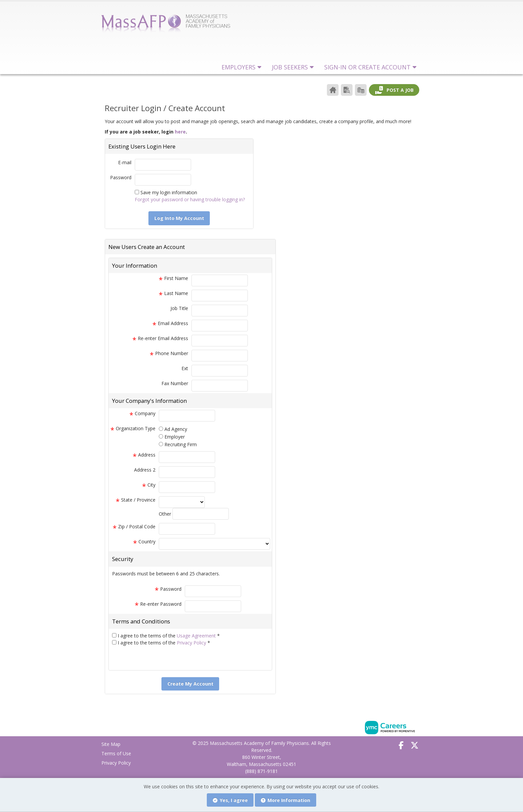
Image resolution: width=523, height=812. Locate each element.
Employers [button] (238, 67)
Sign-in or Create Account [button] (367, 67)
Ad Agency (176, 429)
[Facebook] (401, 745)
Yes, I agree (230, 800)
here (180, 132)
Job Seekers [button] (290, 67)
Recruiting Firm (181, 444)
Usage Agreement (197, 636)
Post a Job (394, 90)
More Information (286, 800)
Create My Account (190, 684)
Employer (175, 437)
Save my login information (169, 192)
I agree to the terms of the (169, 636)
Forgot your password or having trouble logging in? (190, 199)
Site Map (111, 744)
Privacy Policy (192, 643)
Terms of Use (116, 753)
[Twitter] (415, 745)
